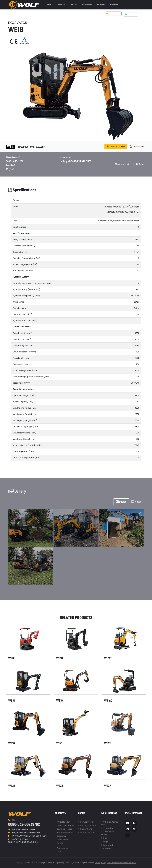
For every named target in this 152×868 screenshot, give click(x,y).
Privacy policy (101, 863)
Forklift (60, 843)
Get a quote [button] (113, 14)
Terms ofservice (113, 863)
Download (108, 845)
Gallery (40, 147)
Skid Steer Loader (65, 832)
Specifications (26, 147)
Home (48, 5)
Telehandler (62, 839)
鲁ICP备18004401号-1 (128, 863)
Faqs (106, 842)
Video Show (109, 828)
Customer (87, 5)
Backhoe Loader (64, 829)
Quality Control (87, 829)
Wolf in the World (88, 832)
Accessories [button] (123, 164)
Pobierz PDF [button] (137, 147)
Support (101, 5)
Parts (106, 838)
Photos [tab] (121, 502)
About (74, 5)
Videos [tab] (136, 502)
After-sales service (107, 833)
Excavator (61, 836)
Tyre (59, 852)
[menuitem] (48, 5)
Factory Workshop (89, 825)
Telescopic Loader (65, 825)
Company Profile (88, 822)
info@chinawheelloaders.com (26, 833)
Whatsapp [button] (131, 14)
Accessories (62, 848)
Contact (114, 5)
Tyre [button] (140, 164)
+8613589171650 (39, 836)
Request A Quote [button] (116, 147)
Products (61, 5)
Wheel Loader (63, 822)
